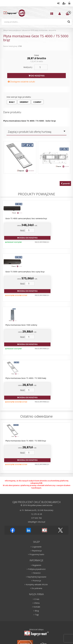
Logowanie (37, 475)
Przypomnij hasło (37, 483)
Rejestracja (37, 479)
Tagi (37, 543)
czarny (37, 102)
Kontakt (37, 535)
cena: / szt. (44, 210)
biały (12, 102)
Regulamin (37, 493)
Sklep (5, 30)
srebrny (24, 102)
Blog (37, 539)
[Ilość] (41, 67)
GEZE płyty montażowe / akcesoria (43, 30)
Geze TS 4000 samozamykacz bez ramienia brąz (43, 204)
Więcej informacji (58, 228)
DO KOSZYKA (37, 76)
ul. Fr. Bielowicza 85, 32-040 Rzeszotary (37, 439)
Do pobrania (37, 517)
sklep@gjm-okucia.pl (37, 450)
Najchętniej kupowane (37, 505)
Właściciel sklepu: (37, 561)
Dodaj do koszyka (44, 223)
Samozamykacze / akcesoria (19, 30)
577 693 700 (37, 446)
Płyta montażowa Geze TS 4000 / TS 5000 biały (43, 321)
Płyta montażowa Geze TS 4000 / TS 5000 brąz (43, 369)
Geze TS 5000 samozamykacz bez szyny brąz (42, 243)
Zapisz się (50, 600)
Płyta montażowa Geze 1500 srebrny (38, 282)
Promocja (37, 509)
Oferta (37, 531)
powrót (65, 183)
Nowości (37, 501)
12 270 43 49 (37, 442)
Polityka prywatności (37, 497)
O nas (37, 528)
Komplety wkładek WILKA (37, 513)
